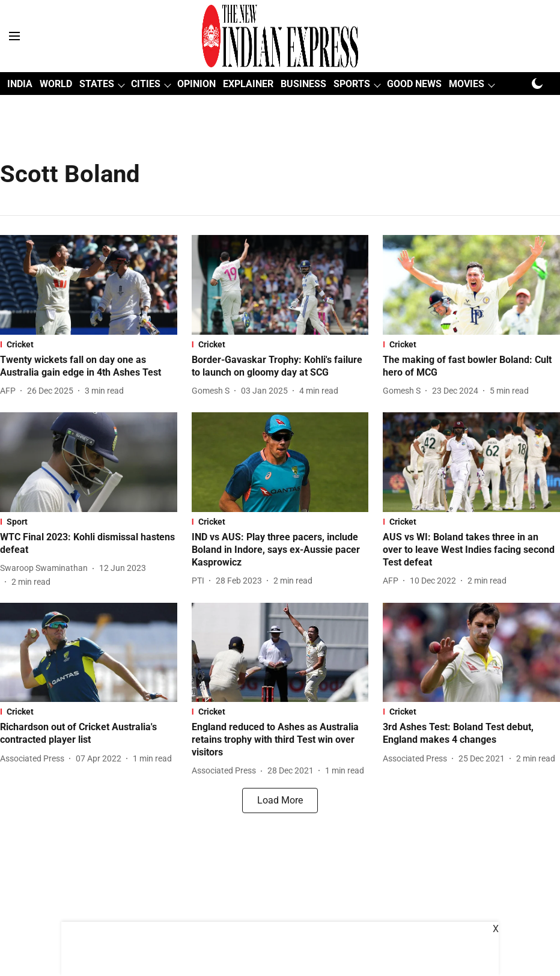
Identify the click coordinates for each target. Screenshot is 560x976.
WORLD (56, 84)
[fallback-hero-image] (89, 285)
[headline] (89, 367)
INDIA (20, 84)
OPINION (196, 84)
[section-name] (89, 344)
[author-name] (10, 391)
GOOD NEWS (414, 84)
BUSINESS (303, 84)
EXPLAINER (248, 84)
